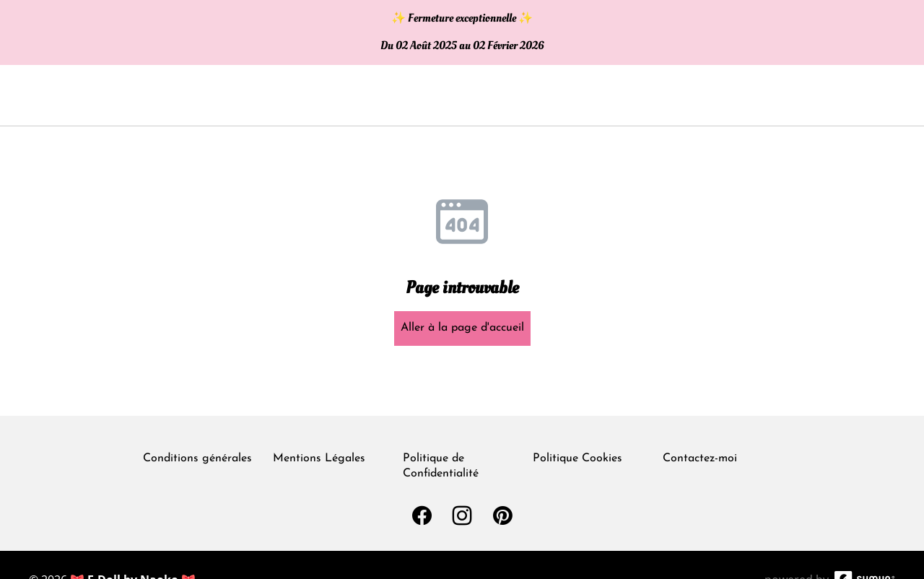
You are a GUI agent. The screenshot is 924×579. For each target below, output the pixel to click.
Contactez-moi (700, 458)
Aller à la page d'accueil (462, 328)
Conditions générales (197, 458)
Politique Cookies (577, 458)
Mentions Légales (319, 458)
